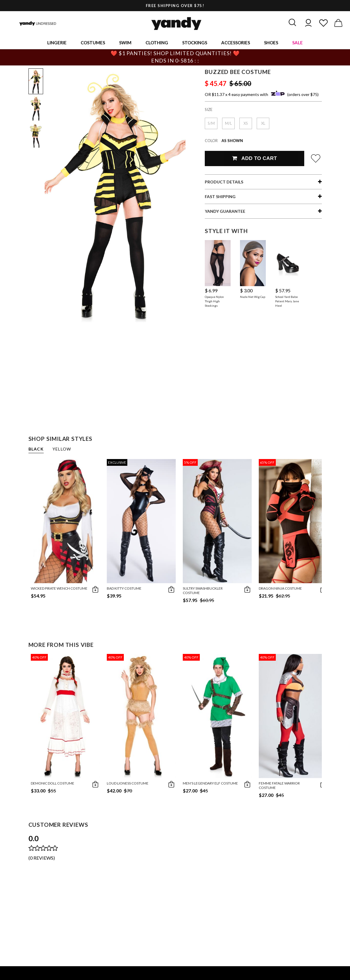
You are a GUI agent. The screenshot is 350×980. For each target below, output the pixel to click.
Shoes (271, 43)
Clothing (157, 43)
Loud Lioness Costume (128, 783)
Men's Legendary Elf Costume (210, 783)
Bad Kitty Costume (124, 588)
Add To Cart (255, 158)
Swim (125, 43)
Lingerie (57, 43)
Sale (297, 43)
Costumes (93, 43)
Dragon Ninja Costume (280, 588)
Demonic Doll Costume (53, 783)
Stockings (195, 43)
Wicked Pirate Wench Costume (59, 588)
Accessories (236, 43)
